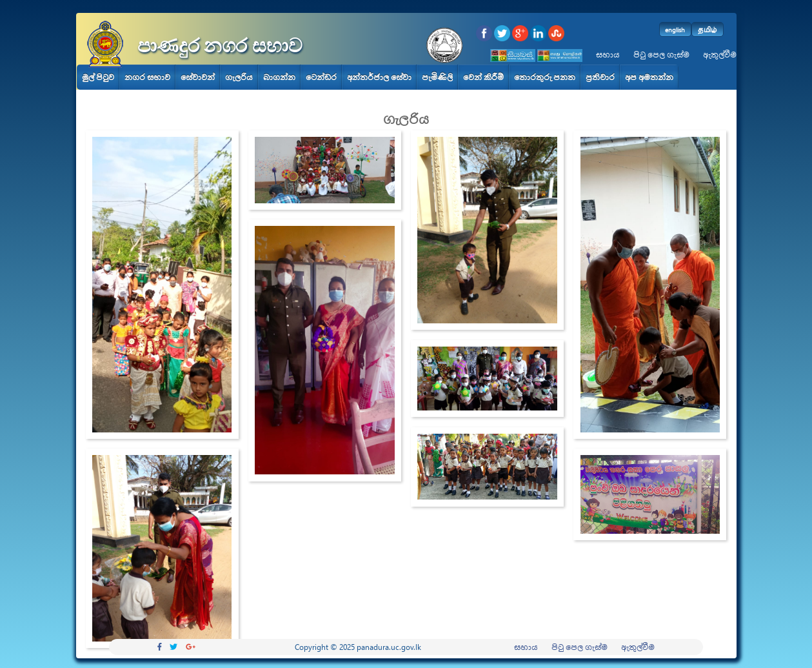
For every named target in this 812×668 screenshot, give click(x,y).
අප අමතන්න (649, 77)
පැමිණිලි (437, 77)
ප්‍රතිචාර (600, 77)
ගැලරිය (239, 77)
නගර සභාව (147, 77)
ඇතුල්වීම (720, 55)
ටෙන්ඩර (321, 77)
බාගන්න (279, 77)
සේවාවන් (198, 77)
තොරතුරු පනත (545, 77)
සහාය (608, 55)
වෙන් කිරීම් (483, 77)
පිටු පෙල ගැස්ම (661, 55)
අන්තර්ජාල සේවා (379, 77)
